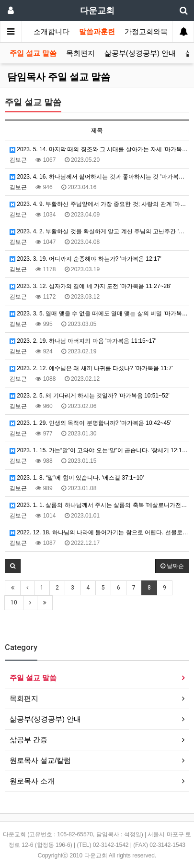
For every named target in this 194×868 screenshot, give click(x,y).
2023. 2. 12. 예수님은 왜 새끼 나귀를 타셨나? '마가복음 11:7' (91, 368)
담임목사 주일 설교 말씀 (59, 77)
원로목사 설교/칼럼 (40, 760)
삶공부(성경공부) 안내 (140, 53)
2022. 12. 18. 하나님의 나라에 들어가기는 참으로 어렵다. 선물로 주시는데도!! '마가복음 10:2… (99, 532)
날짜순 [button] (172, 566)
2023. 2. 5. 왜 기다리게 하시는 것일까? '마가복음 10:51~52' (90, 396)
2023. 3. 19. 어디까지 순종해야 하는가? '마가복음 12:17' (86, 259)
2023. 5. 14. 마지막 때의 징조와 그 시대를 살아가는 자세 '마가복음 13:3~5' (99, 149)
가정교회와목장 (150, 32)
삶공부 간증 (29, 740)
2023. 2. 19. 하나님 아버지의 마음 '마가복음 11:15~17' (83, 341)
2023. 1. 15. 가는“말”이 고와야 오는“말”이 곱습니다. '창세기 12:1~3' (99, 450)
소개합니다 (51, 32)
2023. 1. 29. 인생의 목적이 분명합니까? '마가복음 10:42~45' (90, 423)
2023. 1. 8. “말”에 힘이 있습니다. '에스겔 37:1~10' (77, 478)
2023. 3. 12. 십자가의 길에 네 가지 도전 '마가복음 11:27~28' (90, 286)
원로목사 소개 (32, 781)
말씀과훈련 (97, 32)
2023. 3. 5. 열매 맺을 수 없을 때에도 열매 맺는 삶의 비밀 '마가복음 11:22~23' (99, 313)
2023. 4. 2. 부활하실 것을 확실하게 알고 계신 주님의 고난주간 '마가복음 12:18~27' (99, 231)
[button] (13, 566)
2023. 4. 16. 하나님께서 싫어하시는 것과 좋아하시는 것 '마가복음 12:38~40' (99, 177)
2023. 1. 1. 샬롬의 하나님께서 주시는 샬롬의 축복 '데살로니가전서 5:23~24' (99, 505)
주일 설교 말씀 (33, 53)
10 (14, 603)
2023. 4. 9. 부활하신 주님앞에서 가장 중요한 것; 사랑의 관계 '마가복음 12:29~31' (99, 204)
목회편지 (80, 53)
